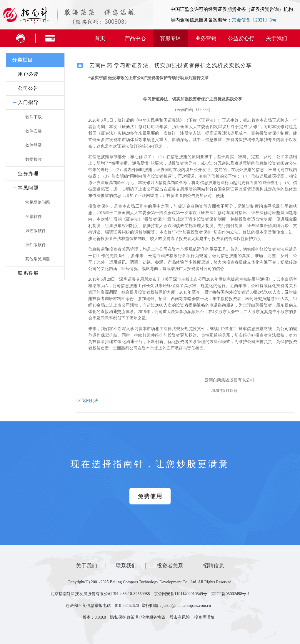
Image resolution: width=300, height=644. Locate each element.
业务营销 (206, 38)
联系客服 (28, 273)
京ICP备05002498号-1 (230, 594)
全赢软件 (34, 217)
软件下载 (34, 117)
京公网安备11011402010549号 (180, 594)
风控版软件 (36, 231)
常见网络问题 (38, 202)
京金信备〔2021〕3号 (254, 20)
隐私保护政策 (122, 617)
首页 (100, 38)
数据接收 (34, 159)
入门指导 (28, 102)
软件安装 (34, 131)
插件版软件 (36, 245)
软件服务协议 (153, 617)
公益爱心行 (241, 38)
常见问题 (28, 188)
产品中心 (135, 38)
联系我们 (126, 566)
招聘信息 (214, 566)
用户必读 (28, 74)
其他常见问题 (38, 259)
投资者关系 (170, 566)
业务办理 (28, 174)
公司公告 (28, 88)
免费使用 (150, 496)
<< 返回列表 (87, 401)
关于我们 (276, 38)
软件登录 (34, 145)
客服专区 (171, 38)
